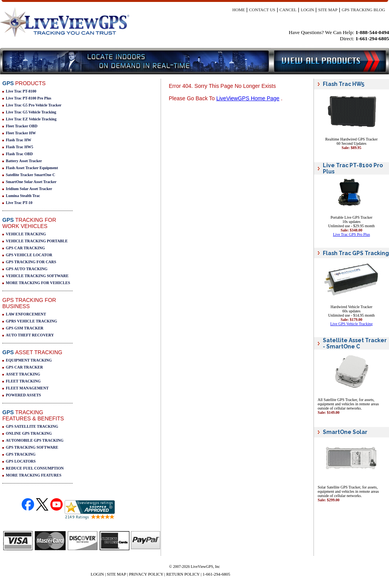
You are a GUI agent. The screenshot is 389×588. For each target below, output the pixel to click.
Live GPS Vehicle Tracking (351, 324)
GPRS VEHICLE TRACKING (31, 321)
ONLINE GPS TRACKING (29, 433)
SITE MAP (328, 10)
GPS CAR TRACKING (25, 248)
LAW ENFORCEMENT (26, 314)
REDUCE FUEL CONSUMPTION (35, 468)
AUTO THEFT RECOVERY (30, 335)
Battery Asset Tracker (24, 161)
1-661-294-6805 (216, 574)
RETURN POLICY (183, 574)
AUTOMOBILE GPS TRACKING (35, 440)
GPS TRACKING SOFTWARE (32, 447)
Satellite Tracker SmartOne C (30, 175)
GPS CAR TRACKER (24, 367)
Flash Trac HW (19, 140)
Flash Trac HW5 (20, 147)
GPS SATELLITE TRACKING (32, 426)
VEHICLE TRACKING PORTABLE (37, 241)
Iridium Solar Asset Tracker (29, 189)
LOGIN (307, 10)
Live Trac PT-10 (19, 203)
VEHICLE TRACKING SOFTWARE (37, 276)
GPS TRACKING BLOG (363, 10)
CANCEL (288, 10)
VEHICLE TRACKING (26, 234)
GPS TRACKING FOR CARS (31, 262)
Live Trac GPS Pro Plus (351, 234)
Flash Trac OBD (19, 154)
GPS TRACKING (21, 454)
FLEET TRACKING (23, 381)
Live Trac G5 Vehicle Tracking (31, 112)
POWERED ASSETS (23, 395)
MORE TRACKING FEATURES (34, 475)
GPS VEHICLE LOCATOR (29, 255)
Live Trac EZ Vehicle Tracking (31, 119)
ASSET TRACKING (23, 374)
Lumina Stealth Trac (23, 196)
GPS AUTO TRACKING (27, 269)
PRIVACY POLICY (146, 574)
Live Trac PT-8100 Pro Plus (28, 98)
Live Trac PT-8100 (21, 91)
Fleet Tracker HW (21, 133)
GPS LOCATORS (21, 461)
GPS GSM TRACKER (25, 328)
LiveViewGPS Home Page (248, 98)
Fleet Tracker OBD (22, 126)
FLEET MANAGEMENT (27, 388)
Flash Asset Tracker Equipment (32, 168)
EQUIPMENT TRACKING (29, 360)
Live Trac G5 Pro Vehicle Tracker (34, 105)
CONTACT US (262, 10)
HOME (238, 10)
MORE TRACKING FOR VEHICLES (38, 283)
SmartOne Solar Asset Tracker (31, 182)
